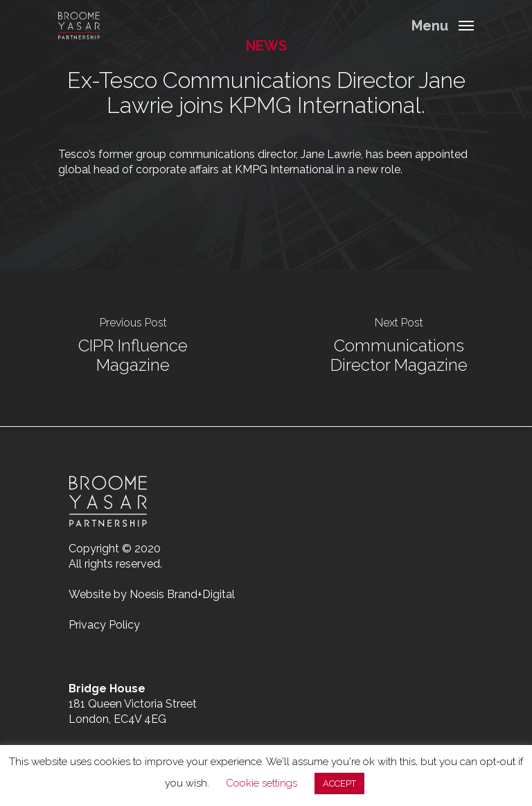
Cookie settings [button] (261, 783)
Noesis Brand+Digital (182, 594)
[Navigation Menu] (443, 25)
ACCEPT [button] (339, 783)
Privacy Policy (104, 625)
